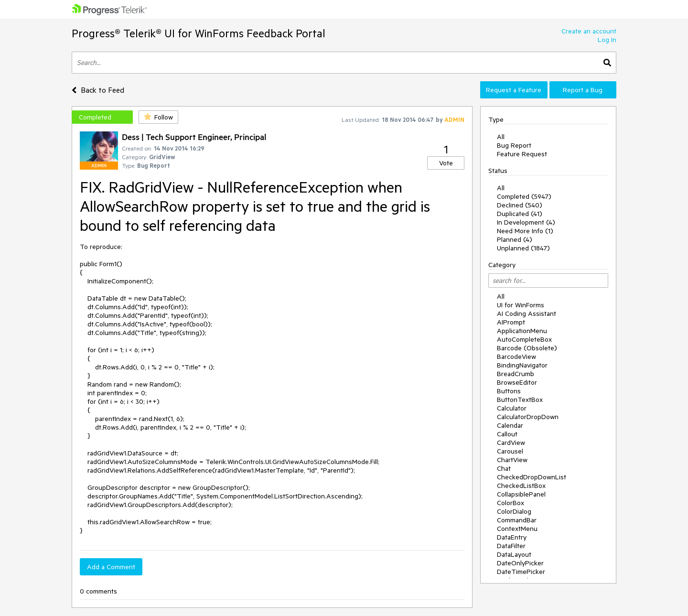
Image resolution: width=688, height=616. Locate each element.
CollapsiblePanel (521, 494)
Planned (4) (515, 239)
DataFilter (511, 546)
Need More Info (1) (525, 231)
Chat (504, 468)
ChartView (512, 460)
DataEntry (512, 537)
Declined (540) (520, 205)
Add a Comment (111, 567)
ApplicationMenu (522, 331)
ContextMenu (517, 529)
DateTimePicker (521, 572)
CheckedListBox (521, 486)
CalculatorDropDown (528, 417)
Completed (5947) (524, 196)
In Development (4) (526, 222)
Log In (607, 40)
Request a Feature (514, 90)
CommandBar (517, 520)
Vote (446, 163)
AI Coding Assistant (527, 313)
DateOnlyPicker (520, 563)
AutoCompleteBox (524, 339)
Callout (507, 434)
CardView (511, 443)
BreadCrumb (516, 374)
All (501, 137)
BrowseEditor (517, 382)
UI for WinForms (521, 305)
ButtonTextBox (520, 400)
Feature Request (522, 154)
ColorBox (511, 503)
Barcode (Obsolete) (527, 348)
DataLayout (514, 554)
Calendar (510, 425)
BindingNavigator (522, 365)
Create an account (589, 31)
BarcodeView (516, 357)
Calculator (512, 408)
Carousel (510, 451)
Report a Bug (583, 90)
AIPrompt (511, 322)
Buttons (509, 391)
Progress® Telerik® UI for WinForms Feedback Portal (199, 33)
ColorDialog (514, 511)
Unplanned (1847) (523, 248)
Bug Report (514, 145)
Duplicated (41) (520, 214)
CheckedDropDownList (532, 477)
